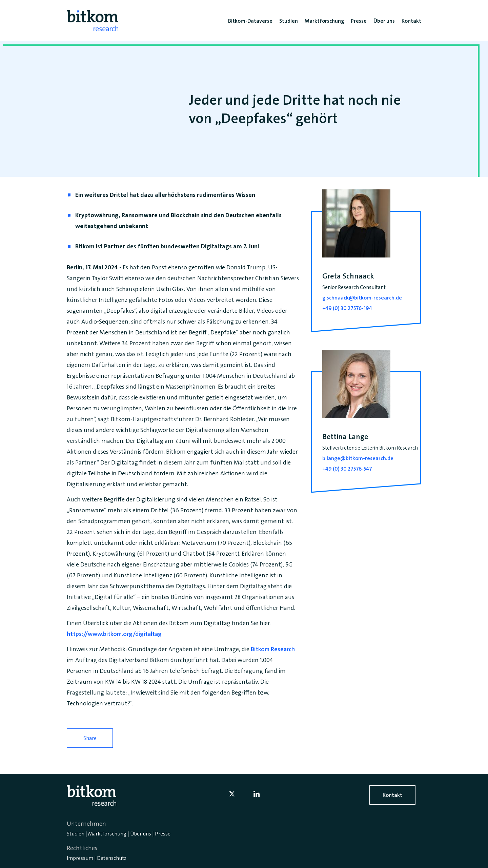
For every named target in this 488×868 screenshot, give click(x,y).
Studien (76, 834)
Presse (163, 834)
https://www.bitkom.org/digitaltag (114, 634)
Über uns (141, 834)
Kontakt (392, 795)
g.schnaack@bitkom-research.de (362, 298)
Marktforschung (107, 834)
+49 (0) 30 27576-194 (347, 308)
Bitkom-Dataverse (250, 21)
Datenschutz (112, 858)
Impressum (80, 858)
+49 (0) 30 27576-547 (347, 469)
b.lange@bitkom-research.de (358, 458)
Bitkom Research (273, 649)
